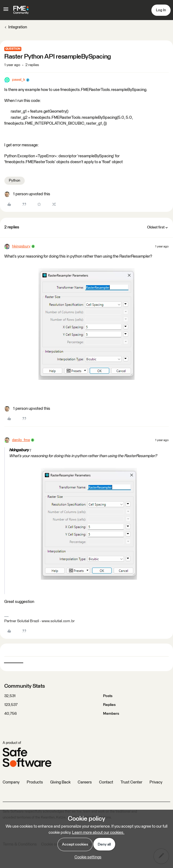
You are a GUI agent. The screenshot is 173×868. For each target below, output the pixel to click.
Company (11, 782)
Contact (106, 782)
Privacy (156, 782)
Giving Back (60, 782)
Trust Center (131, 782)
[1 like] (27, 194)
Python (15, 181)
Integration (18, 27)
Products (35, 782)
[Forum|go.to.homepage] (21, 10)
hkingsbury (21, 246)
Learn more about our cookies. (98, 833)
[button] (6, 11)
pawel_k (19, 80)
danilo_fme (21, 440)
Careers (85, 782)
